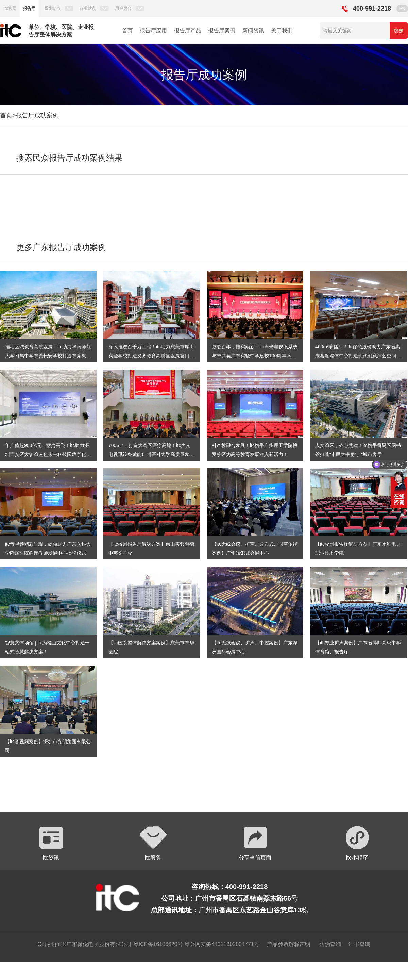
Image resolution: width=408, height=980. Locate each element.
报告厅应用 (153, 30)
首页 (128, 30)
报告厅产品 (188, 30)
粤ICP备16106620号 (157, 944)
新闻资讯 (253, 30)
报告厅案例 (222, 30)
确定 (399, 31)
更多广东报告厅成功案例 (61, 247)
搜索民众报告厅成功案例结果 (69, 158)
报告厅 (29, 9)
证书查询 (359, 944)
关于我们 (282, 30)
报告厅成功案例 (37, 115)
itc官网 (10, 9)
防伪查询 (330, 944)
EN (402, 9)
